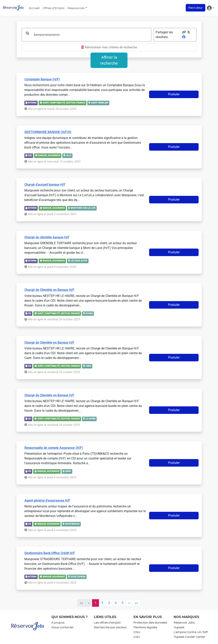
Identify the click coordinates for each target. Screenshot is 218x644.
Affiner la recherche (109, 60)
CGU (137, 632)
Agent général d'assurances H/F (47, 501)
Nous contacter (63, 627)
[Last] (136, 603)
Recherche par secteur (110, 627)
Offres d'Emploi (53, 8)
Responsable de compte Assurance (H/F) (54, 448)
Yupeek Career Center (189, 637)
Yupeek (179, 627)
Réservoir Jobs (184, 623)
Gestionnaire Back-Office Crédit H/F (50, 553)
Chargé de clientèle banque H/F (47, 237)
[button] (184, 32)
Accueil (34, 8)
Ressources (76, 8)
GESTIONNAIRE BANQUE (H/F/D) (48, 132)
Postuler (174, 94)
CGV (137, 637)
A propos (58, 623)
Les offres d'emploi (107, 623)
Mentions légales (145, 627)
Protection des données (150, 623)
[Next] (129, 603)
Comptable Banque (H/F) (42, 79)
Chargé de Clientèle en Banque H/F (49, 290)
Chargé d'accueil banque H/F (45, 185)
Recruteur (196, 8)
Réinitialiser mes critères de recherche (109, 47)
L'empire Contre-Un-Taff (191, 632)
